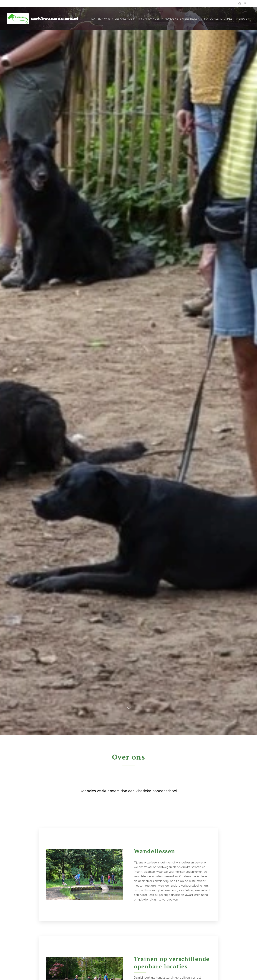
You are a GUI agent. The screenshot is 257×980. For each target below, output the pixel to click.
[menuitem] (103, 19)
